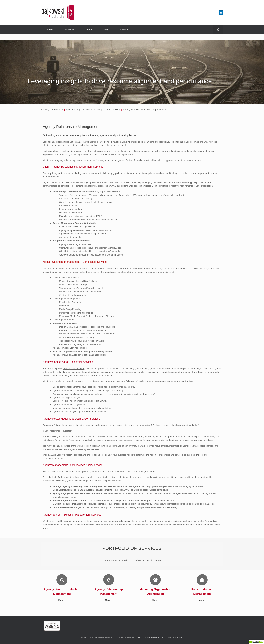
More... (46, 528)
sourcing (168, 521)
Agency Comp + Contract (79, 110)
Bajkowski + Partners (94, 525)
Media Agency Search (63, 320)
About (89, 30)
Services (69, 30)
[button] (218, 30)
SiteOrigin (179, 637)
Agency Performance (52, 110)
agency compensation (74, 368)
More (62, 600)
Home (50, 30)
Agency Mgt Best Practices (137, 110)
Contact (124, 30)
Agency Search (161, 110)
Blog (106, 30)
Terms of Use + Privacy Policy (150, 637)
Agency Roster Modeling (107, 110)
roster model (56, 431)
